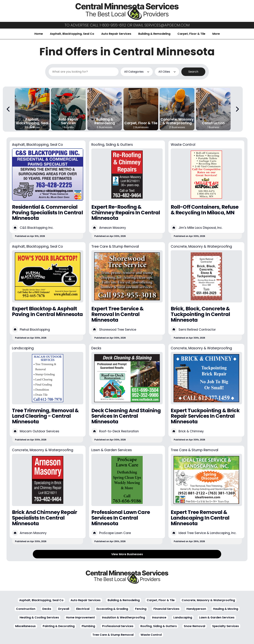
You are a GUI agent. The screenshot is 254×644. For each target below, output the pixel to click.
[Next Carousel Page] (237, 109)
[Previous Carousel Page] (8, 109)
